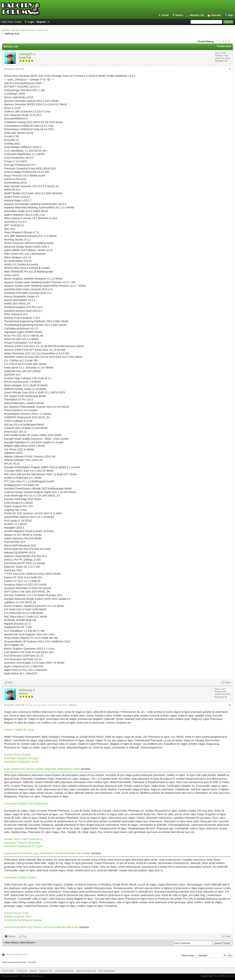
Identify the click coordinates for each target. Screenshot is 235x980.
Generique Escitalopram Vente (21, 762)
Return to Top (46, 971)
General (41, 30)
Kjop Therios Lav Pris (39, 927)
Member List (197, 15)
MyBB (15, 976)
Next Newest (27, 943)
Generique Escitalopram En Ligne (23, 846)
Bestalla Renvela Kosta (65, 927)
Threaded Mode (224, 46)
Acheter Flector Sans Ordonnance (23, 839)
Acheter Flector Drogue (17, 755)
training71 (26, 54)
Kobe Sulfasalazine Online (65, 769)
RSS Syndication (107, 971)
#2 (230, 705)
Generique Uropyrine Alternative (22, 843)
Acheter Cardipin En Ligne (19, 730)
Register (41, 22)
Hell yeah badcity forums (23, 30)
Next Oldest (12, 943)
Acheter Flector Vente (16, 913)
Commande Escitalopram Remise (23, 920)
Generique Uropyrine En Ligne (21, 758)
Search (179, 15)
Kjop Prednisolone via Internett (51, 853)
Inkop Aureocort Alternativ (19, 853)
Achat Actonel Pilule (15, 927)
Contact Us (22, 971)
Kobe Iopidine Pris (14, 769)
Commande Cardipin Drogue (20, 877)
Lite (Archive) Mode (64, 971)
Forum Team (8, 971)
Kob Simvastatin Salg (37, 769)
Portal (165, 15)
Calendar (216, 15)
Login (31, 22)
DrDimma (25, 690)
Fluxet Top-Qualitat (80, 853)
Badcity (5, 30)
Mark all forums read (86, 971)
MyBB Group (37, 976)
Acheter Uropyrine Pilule (18, 916)
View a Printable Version (17, 954)
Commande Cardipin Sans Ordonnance (26, 804)
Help (230, 15)
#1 (230, 69)
